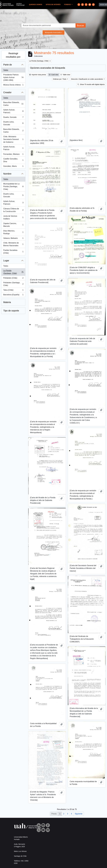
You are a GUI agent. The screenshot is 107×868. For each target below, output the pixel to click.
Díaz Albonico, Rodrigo (13, 232)
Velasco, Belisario (13, 239)
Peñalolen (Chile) (13, 278)
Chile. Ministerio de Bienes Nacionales (13, 244)
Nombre (7, 174)
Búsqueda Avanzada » (53, 32)
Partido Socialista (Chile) (13, 252)
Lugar (6, 261)
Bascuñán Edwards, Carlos (13, 131)
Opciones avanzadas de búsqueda (48, 68)
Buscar (80, 25)
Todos (6, 70)
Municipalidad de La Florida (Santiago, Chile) (13, 186)
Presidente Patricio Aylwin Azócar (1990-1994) (13, 77)
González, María (13, 167)
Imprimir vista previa (38, 75)
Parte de (8, 65)
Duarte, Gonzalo (13, 118)
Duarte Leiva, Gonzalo (13, 123)
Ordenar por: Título (60, 79)
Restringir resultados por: (13, 55)
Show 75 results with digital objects (91, 84)
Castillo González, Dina (13, 160)
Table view (65, 75)
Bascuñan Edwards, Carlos (13, 104)
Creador (7, 92)
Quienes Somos (36, 4)
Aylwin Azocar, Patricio (13, 148)
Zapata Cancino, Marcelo (13, 225)
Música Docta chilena (13, 85)
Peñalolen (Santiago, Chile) (13, 284)
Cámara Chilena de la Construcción (13, 210)
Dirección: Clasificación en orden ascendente (87, 79)
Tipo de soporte (11, 311)
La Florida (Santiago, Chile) (13, 272)
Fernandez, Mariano (13, 155)
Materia (7, 302)
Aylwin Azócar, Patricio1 (13, 111)
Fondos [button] (68, 4)
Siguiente (79, 814)
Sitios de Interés (53, 4)
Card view (54, 75)
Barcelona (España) (13, 295)
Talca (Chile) (13, 291)
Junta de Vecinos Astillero (13, 217)
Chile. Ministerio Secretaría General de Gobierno (13, 139)
